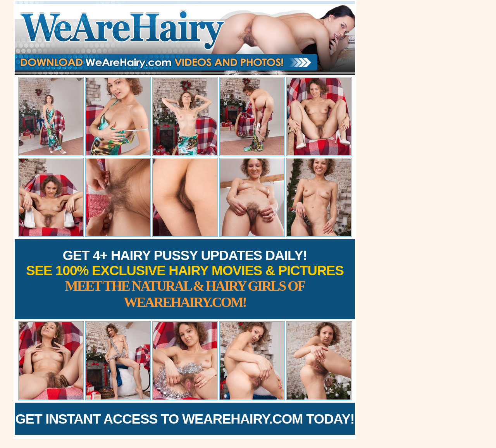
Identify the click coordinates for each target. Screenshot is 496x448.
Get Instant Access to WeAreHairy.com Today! (185, 419)
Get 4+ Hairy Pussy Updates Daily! (185, 279)
